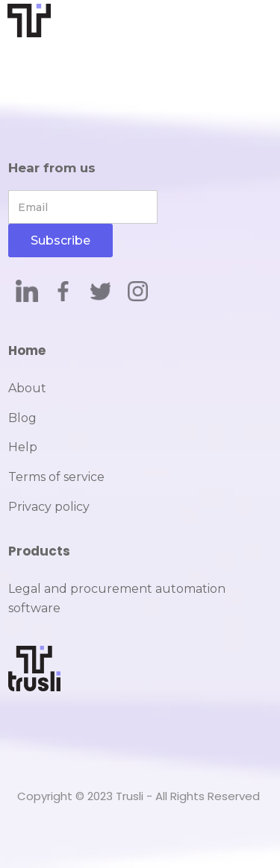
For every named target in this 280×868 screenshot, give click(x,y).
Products (39, 551)
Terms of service (56, 477)
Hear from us (52, 168)
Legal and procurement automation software (117, 598)
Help (23, 447)
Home (27, 350)
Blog (22, 418)
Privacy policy (49, 507)
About (27, 388)
